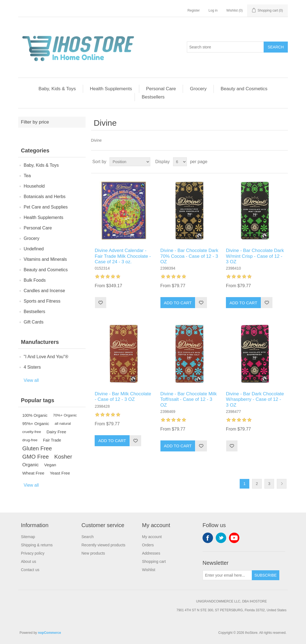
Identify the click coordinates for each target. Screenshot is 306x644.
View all (31, 380)
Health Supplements (111, 89)
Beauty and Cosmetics (244, 89)
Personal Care (161, 89)
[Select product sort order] (130, 162)
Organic (31, 465)
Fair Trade (52, 440)
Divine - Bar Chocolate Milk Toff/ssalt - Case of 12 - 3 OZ (189, 399)
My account (152, 537)
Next (282, 484)
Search (276, 47)
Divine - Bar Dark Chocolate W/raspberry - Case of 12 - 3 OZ (255, 399)
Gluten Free (37, 448)
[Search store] (225, 47)
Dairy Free (56, 432)
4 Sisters (32, 367)
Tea (27, 176)
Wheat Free (33, 473)
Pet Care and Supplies (46, 207)
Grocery (198, 89)
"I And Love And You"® (46, 357)
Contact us (30, 570)
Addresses (151, 553)
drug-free (30, 440)
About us (28, 561)
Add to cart (178, 303)
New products (93, 553)
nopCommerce (50, 633)
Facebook (208, 538)
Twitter (221, 538)
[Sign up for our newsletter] (227, 575)
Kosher (63, 457)
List (283, 162)
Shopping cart (154, 561)
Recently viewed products (103, 545)
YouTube (234, 538)
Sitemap (28, 537)
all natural (63, 424)
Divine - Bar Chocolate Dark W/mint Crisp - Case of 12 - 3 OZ (255, 256)
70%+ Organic (65, 415)
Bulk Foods (35, 280)
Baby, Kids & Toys (57, 89)
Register (194, 10)
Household (34, 186)
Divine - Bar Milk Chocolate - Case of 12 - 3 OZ (123, 397)
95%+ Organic (36, 424)
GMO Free (35, 457)
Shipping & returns (37, 545)
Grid (273, 162)
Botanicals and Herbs (45, 197)
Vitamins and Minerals (45, 259)
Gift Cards (34, 322)
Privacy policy (33, 553)
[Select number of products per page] (180, 162)
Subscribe (266, 575)
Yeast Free (60, 473)
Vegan (50, 465)
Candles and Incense (44, 291)
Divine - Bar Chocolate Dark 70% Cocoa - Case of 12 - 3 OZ (189, 256)
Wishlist (149, 570)
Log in (213, 10)
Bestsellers (153, 97)
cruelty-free (32, 432)
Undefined (34, 249)
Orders (148, 545)
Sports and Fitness (42, 301)
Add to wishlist (100, 303)
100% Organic (35, 415)
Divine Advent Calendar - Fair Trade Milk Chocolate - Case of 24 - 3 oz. (123, 256)
